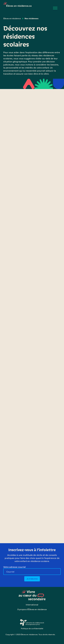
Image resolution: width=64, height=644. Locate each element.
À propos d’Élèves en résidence (32, 609)
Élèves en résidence (12, 18)
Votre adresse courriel (14, 567)
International (32, 604)
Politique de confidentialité (32, 628)
